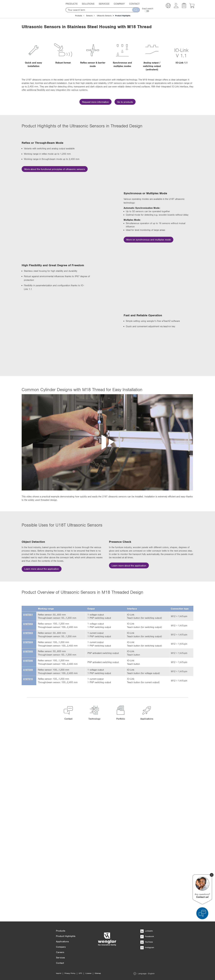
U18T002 (28, 806)
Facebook (147, 936)
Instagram (147, 947)
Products (72, 4)
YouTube (147, 942)
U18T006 (28, 843)
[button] (168, 6)
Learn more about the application (42, 658)
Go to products (125, 102)
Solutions (88, 4)
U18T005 (28, 834)
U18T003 (28, 815)
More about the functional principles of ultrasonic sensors (55, 169)
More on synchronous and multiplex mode (148, 260)
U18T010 (28, 861)
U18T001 (28, 797)
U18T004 (28, 824)
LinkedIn (147, 931)
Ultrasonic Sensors (104, 16)
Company (119, 4)
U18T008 (28, 852)
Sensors (89, 16)
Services (104, 4)
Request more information (95, 102)
